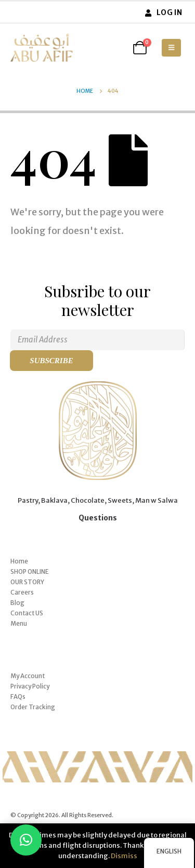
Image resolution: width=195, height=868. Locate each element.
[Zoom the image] (98, 386)
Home (19, 561)
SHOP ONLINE (30, 571)
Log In (163, 12)
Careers (22, 592)
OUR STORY (27, 582)
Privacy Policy (30, 686)
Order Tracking (33, 707)
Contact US (27, 613)
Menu (19, 623)
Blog (17, 603)
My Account (28, 676)
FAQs (18, 697)
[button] (171, 48)
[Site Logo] (42, 48)
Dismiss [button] (124, 856)
